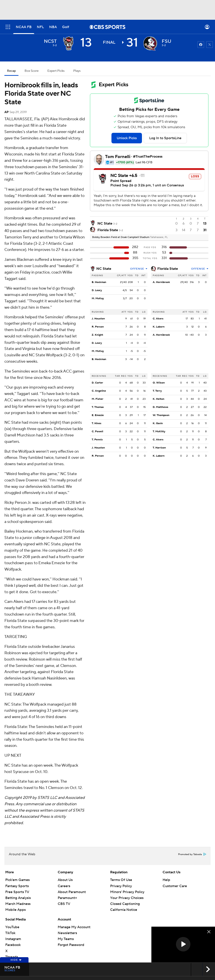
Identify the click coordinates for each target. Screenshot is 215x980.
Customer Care (175, 886)
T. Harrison (159, 448)
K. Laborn (159, 327)
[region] (183, 945)
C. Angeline (99, 391)
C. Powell (97, 431)
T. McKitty (159, 431)
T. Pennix (97, 440)
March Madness (18, 904)
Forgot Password (71, 945)
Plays (77, 71)
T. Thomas (98, 407)
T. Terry (157, 391)
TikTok (10, 933)
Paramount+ (67, 898)
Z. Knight (97, 335)
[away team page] (68, 43)
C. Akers (158, 319)
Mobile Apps (15, 910)
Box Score (32, 71)
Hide (16, 960)
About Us (65, 880)
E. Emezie (98, 415)
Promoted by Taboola (192, 854)
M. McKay (98, 298)
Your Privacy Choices (127, 898)
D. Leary (97, 290)
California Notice (124, 910)
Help (166, 880)
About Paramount (72, 892)
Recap (11, 71)
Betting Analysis (18, 898)
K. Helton (159, 399)
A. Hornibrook (161, 282)
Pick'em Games (17, 880)
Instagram (13, 939)
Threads (12, 957)
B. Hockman (99, 282)
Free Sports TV (17, 892)
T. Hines (97, 423)
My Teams (66, 939)
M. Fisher (98, 399)
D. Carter (97, 383)
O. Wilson (159, 383)
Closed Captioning (125, 904)
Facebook (13, 945)
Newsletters (67, 933)
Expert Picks (56, 71)
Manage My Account (74, 927)
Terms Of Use (121, 880)
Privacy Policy (121, 886)
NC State (104, 269)
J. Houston (98, 319)
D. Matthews (160, 407)
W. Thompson (161, 415)
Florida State (168, 269)
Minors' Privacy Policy (127, 892)
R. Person (98, 327)
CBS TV (64, 904)
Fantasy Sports (17, 886)
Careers (64, 886)
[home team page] (150, 43)
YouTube (12, 927)
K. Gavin (158, 423)
